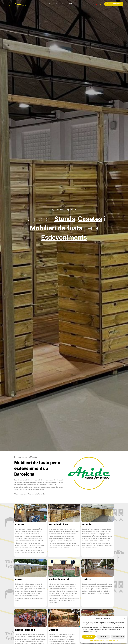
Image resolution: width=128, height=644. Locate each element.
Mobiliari (72, 4)
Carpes (64, 4)
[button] (124, 618)
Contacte (90, 4)
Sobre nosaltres (54, 4)
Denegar (103, 637)
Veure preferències (118, 637)
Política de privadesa (106, 641)
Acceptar (89, 637)
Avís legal (116, 641)
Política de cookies (94, 641)
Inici (45, 4)
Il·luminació (81, 4)
